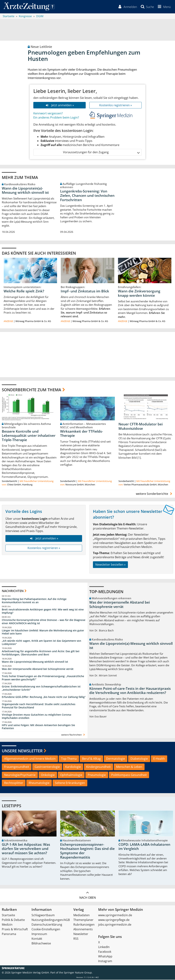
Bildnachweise (41, 944)
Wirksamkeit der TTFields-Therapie (82, 434)
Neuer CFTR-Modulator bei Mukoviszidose (141, 427)
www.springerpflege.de (114, 920)
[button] (164, 7)
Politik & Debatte (13, 920)
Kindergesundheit (98, 767)
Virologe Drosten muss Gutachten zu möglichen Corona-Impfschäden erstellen (37, 717)
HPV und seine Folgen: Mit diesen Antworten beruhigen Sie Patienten (38, 727)
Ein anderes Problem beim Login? (56, 118)
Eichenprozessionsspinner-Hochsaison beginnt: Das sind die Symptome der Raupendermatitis (87, 851)
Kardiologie (73, 767)
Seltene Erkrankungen (70, 783)
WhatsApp (105, 957)
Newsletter (81, 934)
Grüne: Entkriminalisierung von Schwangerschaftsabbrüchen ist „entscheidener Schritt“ (41, 688)
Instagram (105, 961)
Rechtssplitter (14, 783)
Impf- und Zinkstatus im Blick (85, 291)
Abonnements (83, 930)
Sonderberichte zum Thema (32, 390)
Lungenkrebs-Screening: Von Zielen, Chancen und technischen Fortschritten (87, 196)
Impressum (39, 934)
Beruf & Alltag (91, 759)
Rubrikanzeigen (84, 925)
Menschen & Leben (129, 767)
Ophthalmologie (71, 775)
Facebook (105, 952)
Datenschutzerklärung (47, 925)
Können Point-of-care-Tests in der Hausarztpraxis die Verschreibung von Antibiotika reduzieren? (130, 691)
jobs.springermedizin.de (115, 925)
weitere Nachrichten (73, 735)
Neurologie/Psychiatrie (20, 775)
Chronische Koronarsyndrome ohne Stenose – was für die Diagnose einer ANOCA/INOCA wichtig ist (44, 622)
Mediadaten (82, 915)
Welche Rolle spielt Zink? (24, 291)
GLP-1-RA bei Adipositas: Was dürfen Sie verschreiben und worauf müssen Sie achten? (26, 849)
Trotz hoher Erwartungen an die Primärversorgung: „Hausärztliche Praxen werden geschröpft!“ (43, 678)
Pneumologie (97, 775)
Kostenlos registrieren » (116, 105)
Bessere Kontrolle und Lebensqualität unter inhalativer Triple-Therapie (29, 436)
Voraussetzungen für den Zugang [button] (101, 153)
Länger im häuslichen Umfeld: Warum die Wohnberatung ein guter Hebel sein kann (43, 632)
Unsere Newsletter (22, 751)
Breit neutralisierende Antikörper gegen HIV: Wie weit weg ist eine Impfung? (43, 611)
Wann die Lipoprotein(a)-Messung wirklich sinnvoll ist (25, 191)
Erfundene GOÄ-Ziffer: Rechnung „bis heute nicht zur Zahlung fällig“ (44, 697)
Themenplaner (83, 920)
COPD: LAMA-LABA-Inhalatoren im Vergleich (144, 847)
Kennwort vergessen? (48, 114)
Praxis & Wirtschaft (15, 930)
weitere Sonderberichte (155, 494)
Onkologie (48, 775)
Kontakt (37, 939)
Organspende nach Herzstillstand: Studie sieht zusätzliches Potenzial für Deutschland (39, 706)
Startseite (8, 915)
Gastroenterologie (47, 767)
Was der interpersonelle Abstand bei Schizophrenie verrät (38, 669)
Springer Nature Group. (78, 973)
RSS (76, 939)
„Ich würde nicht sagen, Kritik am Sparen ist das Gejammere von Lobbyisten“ (41, 643)
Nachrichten (13, 591)
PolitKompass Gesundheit (129, 775)
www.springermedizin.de (115, 915)
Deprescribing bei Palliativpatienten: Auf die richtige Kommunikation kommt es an (34, 601)
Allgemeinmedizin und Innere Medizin (30, 759)
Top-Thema (69, 759)
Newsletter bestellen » (110, 565)
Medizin (7, 925)
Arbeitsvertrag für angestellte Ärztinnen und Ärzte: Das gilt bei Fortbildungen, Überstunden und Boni (41, 653)
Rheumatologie (39, 783)
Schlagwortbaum (43, 915)
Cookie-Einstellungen (46, 930)
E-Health (159, 759)
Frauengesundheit (17, 767)
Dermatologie (116, 759)
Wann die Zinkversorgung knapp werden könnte (139, 294)
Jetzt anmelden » (60, 105)
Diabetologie (139, 759)
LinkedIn (104, 947)
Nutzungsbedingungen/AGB (51, 920)
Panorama (9, 934)
